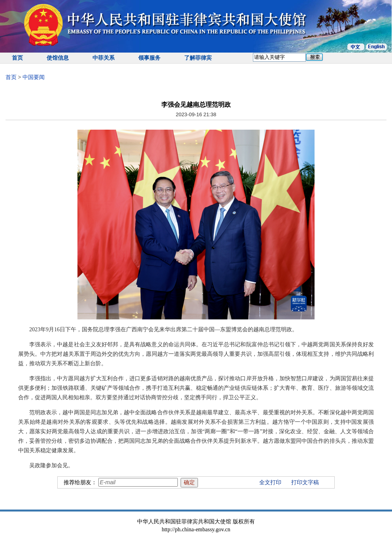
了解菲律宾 (198, 58)
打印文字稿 (305, 482)
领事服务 (149, 58)
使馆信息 (58, 58)
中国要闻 (34, 77)
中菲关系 (104, 58)
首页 (17, 58)
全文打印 (270, 482)
